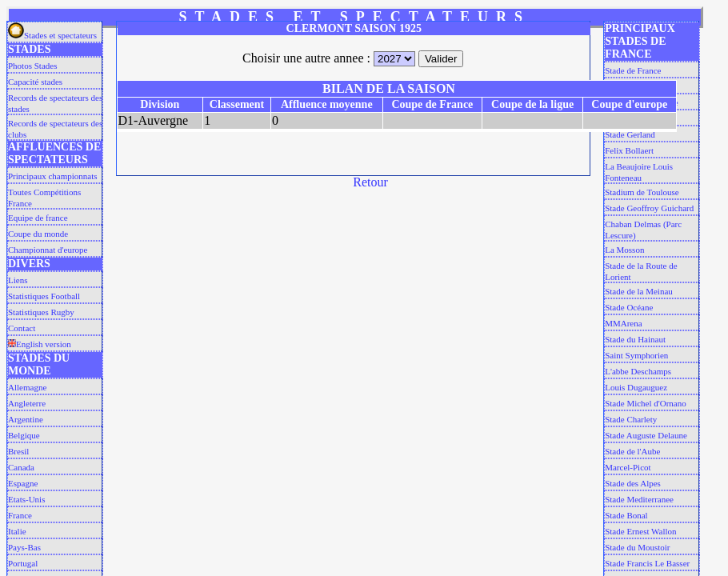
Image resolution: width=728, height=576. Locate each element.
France (20, 515)
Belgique (24, 435)
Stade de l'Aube (632, 451)
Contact (22, 328)
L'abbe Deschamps (638, 371)
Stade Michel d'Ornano (646, 403)
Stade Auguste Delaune (646, 435)
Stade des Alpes (633, 483)
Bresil (18, 451)
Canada (21, 467)
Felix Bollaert (629, 150)
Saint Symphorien (636, 355)
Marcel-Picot (628, 467)
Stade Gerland (630, 134)
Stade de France (633, 70)
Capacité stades (35, 82)
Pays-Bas (24, 547)
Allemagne (27, 387)
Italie (17, 531)
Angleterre (27, 403)
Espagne (23, 483)
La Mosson (624, 250)
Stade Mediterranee (639, 499)
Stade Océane (629, 307)
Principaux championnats (53, 176)
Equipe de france (38, 218)
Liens (18, 280)
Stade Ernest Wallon (640, 531)
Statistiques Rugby (41, 312)
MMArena (623, 323)
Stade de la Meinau (639, 291)
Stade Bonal (626, 515)
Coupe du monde (38, 234)
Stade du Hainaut (635, 339)
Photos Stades (32, 66)
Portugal (23, 563)
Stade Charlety (631, 419)
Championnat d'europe (48, 250)
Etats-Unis (26, 499)
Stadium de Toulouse (642, 192)
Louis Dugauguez (636, 387)
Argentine (26, 419)
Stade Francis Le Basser (647, 563)
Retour (370, 182)
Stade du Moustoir (637, 547)
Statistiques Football (44, 296)
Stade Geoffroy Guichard (649, 208)
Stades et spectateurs (52, 35)
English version (40, 344)
